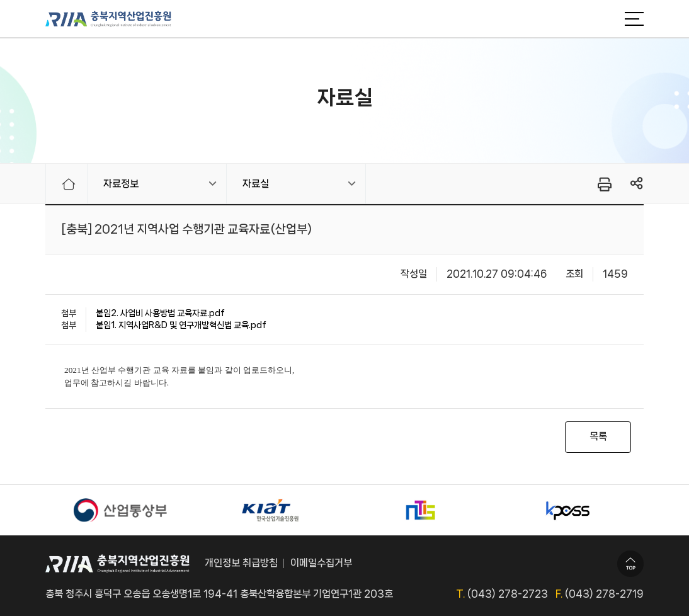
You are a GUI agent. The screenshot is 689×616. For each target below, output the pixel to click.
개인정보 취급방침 (241, 563)
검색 (603, 19)
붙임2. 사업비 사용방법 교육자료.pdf (160, 313)
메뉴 (634, 19)
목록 (598, 436)
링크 (637, 184)
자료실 (256, 184)
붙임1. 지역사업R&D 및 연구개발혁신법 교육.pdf (181, 325)
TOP (630, 564)
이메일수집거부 (321, 563)
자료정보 (121, 184)
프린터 (604, 184)
